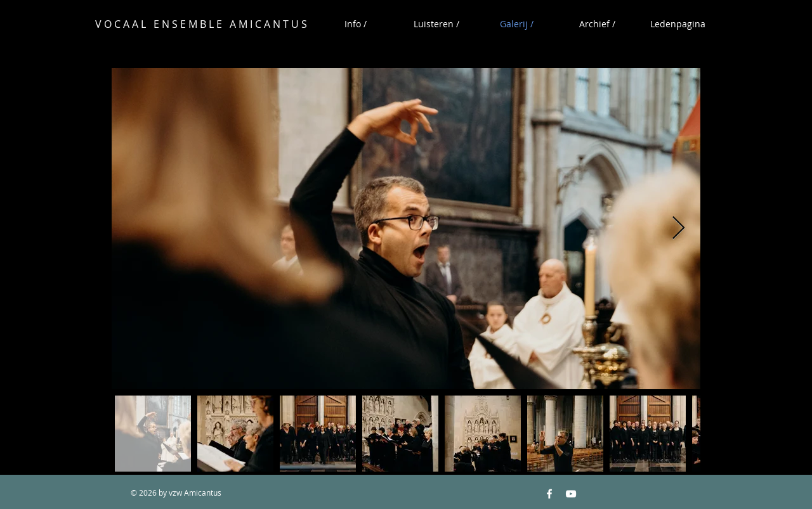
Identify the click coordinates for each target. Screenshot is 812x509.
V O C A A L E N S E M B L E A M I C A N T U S (201, 24)
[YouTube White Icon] (571, 494)
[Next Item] (678, 229)
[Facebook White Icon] (549, 494)
